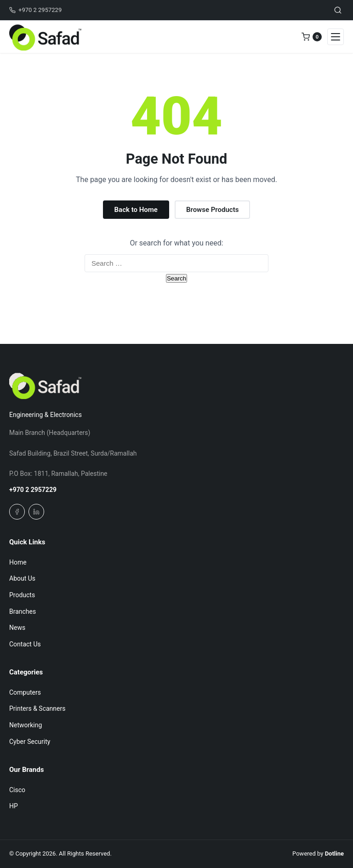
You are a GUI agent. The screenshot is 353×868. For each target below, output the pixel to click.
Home (18, 562)
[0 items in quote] (312, 37)
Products (22, 595)
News (17, 628)
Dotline (334, 854)
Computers (25, 692)
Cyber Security (30, 742)
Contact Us (25, 644)
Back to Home (136, 210)
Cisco (17, 790)
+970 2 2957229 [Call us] (35, 10)
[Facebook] (17, 512)
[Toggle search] (338, 10)
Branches (23, 611)
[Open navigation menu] (336, 37)
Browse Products (212, 210)
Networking (26, 725)
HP (14, 806)
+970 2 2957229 (33, 490)
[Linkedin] (36, 512)
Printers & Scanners (37, 708)
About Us (22, 578)
